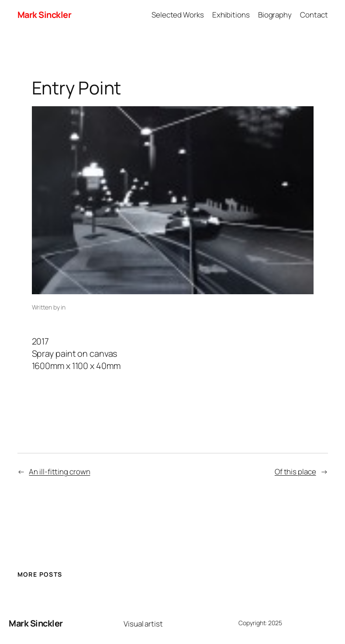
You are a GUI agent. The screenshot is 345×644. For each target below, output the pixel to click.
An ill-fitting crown (59, 472)
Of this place (295, 472)
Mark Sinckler (45, 15)
